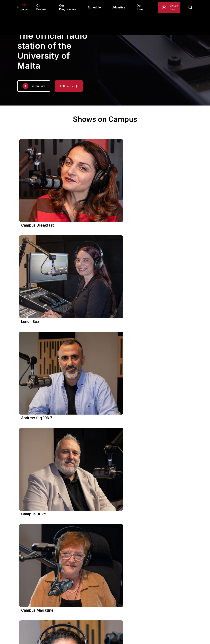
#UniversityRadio (53, 558)
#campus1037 (33, 558)
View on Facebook (33, 574)
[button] (105, 282)
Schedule (111, 601)
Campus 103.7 (42, 487)
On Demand (66, 601)
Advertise (127, 601)
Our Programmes (89, 601)
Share (50, 574)
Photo (30, 568)
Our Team (144, 601)
